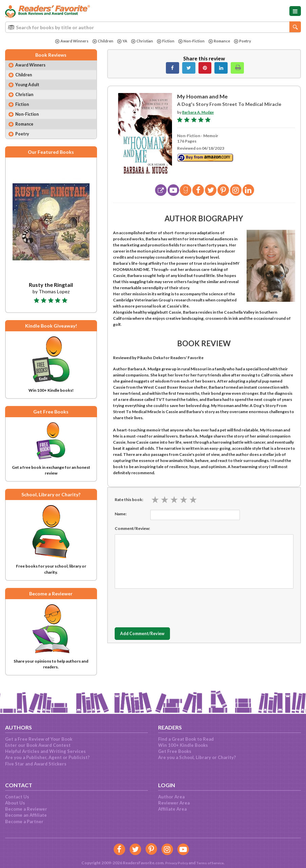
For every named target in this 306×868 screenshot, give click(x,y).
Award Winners (68, 41)
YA (120, 41)
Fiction (165, 41)
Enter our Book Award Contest (38, 745)
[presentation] (166, 606)
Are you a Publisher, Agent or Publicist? (47, 757)
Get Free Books (175, 751)
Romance (222, 41)
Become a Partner (24, 821)
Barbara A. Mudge (199, 112)
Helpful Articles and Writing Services (45, 751)
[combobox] (153, 27)
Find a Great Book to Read (186, 739)
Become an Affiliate (26, 815)
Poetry (246, 41)
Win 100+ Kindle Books (183, 745)
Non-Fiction (192, 41)
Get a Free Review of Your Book (39, 739)
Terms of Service (211, 863)
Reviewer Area (174, 803)
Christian (140, 41)
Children (100, 41)
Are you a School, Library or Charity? (197, 757)
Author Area (171, 797)
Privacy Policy (174, 863)
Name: (121, 514)
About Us (15, 803)
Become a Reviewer (26, 809)
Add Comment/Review (147, 634)
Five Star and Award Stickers (36, 764)
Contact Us (17, 797)
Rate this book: (129, 500)
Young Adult (29, 86)
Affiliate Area (172, 809)
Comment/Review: (132, 528)
